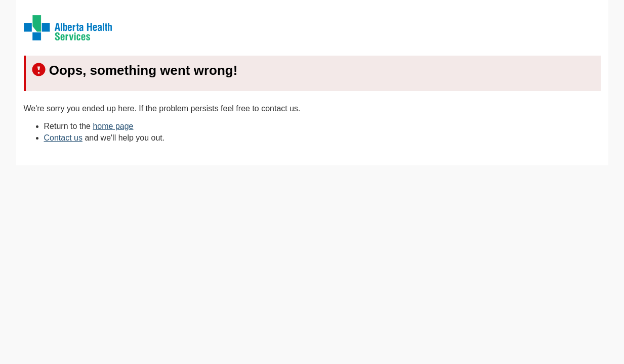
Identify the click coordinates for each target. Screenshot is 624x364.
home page (113, 126)
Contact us (63, 138)
